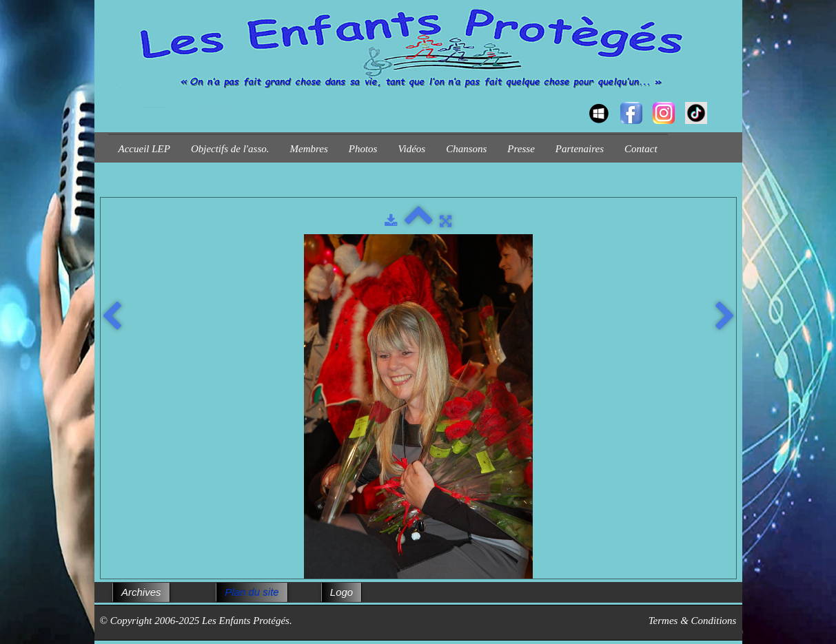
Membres (309, 149)
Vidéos (411, 149)
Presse (521, 149)
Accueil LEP (144, 149)
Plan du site (252, 592)
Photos (363, 149)
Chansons (466, 149)
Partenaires (580, 149)
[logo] (113, 101)
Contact (641, 149)
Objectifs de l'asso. (230, 149)
